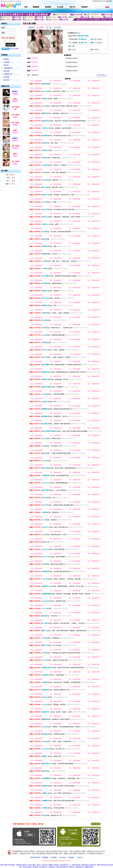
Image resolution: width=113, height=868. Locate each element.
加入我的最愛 (107, 1)
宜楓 (15, 109)
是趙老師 (15, 94)
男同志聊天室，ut (66, 865)
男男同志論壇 (76, 865)
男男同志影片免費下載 (89, 865)
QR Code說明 (96, 824)
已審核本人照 (8, 74)
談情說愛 (7, 77)
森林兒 (15, 156)
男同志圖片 (12, 865)
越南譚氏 (15, 101)
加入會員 (63, 857)
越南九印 (15, 140)
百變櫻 (15, 125)
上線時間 (7, 62)
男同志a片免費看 (47, 865)
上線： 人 (10, 175)
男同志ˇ (39, 865)
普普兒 (15, 117)
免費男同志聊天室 (22, 865)
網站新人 (7, 65)
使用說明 (71, 857)
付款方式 (80, 857)
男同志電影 (32, 865)
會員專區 (54, 857)
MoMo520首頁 (97, 1)
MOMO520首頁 (35, 857)
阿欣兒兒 (15, 132)
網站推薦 (7, 71)
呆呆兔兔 (15, 148)
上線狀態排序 (8, 68)
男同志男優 (4, 865)
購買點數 (45, 857)
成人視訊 (7, 80)
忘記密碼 (16, 49)
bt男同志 (56, 865)
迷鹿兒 (15, 164)
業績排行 (7, 59)
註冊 (11, 49)
